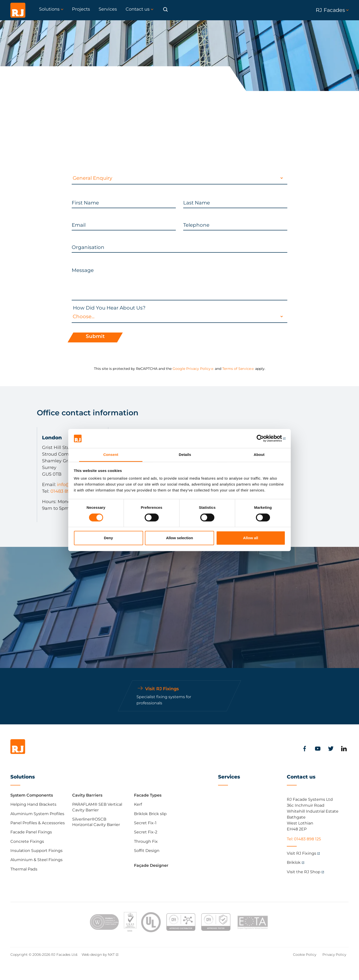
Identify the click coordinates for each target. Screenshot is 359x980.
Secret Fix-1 (145, 823)
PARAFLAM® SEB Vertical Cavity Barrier (97, 807)
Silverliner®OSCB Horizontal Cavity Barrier (96, 822)
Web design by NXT (98, 955)
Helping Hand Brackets (33, 804)
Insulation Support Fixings (36, 851)
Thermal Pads (24, 869)
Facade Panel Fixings (31, 832)
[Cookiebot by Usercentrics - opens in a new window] (264, 439)
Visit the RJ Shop (304, 872)
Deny (108, 538)
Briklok (294, 862)
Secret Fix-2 (146, 832)
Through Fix (146, 841)
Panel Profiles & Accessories (38, 823)
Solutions (23, 777)
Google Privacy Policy (192, 369)
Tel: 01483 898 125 (304, 839)
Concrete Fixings (27, 841)
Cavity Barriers (87, 795)
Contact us (301, 777)
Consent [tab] (111, 455)
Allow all (251, 538)
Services (229, 777)
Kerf (138, 804)
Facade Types (148, 795)
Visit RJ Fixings (302, 853)
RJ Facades (332, 10)
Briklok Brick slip (150, 814)
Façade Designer (151, 865)
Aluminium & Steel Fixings (36, 860)
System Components (32, 795)
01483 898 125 (66, 491)
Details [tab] (185, 455)
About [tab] (259, 455)
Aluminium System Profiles (37, 814)
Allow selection (179, 538)
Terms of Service (237, 369)
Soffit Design (147, 851)
